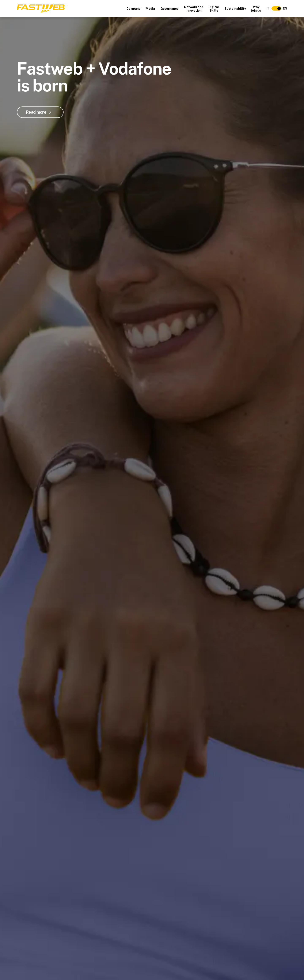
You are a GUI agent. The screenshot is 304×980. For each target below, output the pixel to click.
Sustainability (235, 9)
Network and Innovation (194, 9)
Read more (36, 112)
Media (150, 9)
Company (133, 9)
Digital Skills (214, 9)
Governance (170, 9)
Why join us (256, 9)
